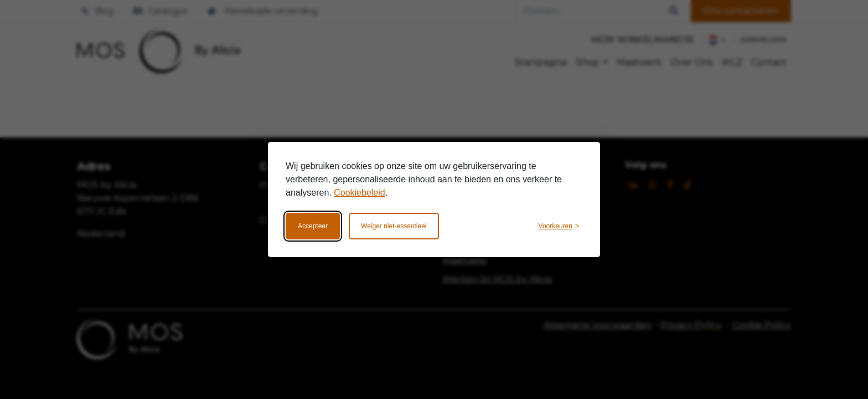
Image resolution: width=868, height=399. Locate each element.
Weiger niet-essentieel (394, 226)
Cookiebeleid (360, 193)
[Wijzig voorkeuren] (559, 226)
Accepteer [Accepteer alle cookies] (313, 226)
